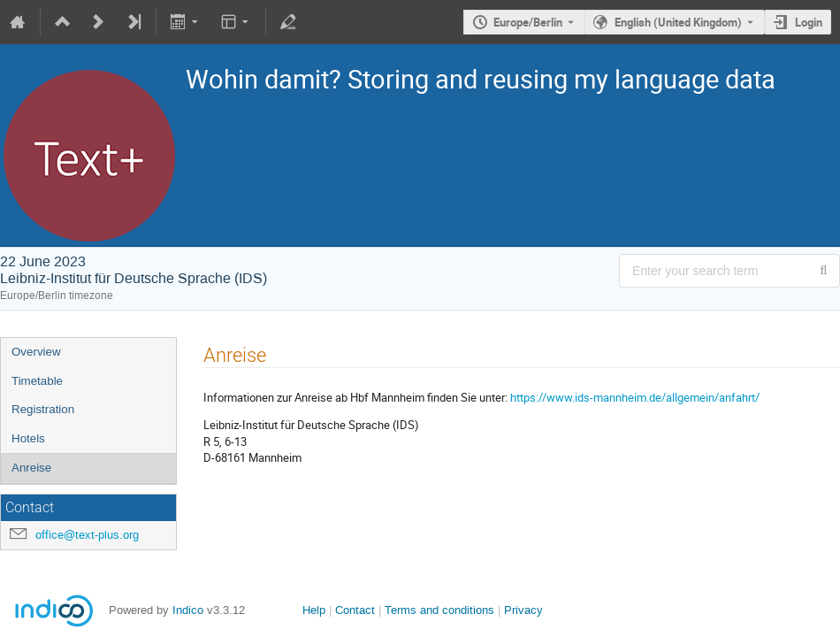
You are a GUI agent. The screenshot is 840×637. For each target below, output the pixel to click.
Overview (36, 352)
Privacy (523, 610)
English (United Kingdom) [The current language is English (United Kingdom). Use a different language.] (678, 22)
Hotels (28, 438)
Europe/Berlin (528, 22)
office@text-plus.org (87, 535)
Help (314, 610)
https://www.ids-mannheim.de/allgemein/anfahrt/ (635, 397)
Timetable (37, 381)
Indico (188, 610)
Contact (355, 610)
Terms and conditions (439, 610)
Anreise (31, 468)
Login (809, 22)
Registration (43, 409)
